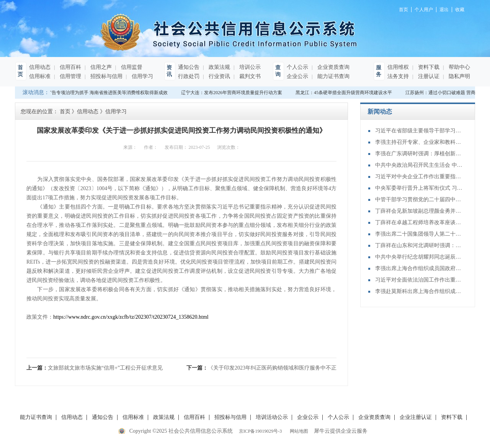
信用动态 (40, 67)
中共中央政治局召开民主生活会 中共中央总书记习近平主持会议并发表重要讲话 (419, 165)
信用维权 (398, 67)
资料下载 (428, 67)
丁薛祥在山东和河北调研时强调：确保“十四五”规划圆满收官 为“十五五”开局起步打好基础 (419, 245)
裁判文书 (249, 76)
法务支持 (398, 76)
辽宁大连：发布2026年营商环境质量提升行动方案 (233, 93)
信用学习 (142, 76)
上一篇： (95, 368)
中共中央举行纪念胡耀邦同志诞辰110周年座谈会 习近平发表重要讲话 (419, 257)
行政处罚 (189, 76)
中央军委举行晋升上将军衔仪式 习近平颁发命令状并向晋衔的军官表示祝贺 (419, 188)
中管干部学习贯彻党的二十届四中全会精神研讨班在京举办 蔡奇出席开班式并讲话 (419, 200)
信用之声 (100, 67)
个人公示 (297, 67)
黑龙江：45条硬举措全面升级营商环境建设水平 (345, 93)
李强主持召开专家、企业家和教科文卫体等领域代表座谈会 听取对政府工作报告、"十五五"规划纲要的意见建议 (419, 142)
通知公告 (189, 67)
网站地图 (298, 431)
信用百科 (70, 67)
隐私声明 (459, 76)
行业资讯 (219, 76)
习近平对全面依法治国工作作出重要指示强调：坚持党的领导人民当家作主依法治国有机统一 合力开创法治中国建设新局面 (419, 280)
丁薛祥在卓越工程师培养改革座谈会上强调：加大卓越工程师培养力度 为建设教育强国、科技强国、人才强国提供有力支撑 (419, 222)
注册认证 (428, 76)
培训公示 (249, 67)
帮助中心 (459, 67)
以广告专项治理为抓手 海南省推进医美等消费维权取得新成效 (106, 93)
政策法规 (219, 67)
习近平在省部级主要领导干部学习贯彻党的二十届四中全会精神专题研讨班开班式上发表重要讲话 (419, 131)
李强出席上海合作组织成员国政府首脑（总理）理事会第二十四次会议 (419, 268)
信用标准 (40, 76)
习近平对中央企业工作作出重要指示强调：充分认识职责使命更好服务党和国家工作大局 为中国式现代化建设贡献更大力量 (419, 177)
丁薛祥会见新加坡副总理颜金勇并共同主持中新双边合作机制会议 (419, 211)
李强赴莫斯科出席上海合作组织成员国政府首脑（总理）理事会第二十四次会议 (419, 291)
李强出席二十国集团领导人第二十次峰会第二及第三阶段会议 (419, 234)
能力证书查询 (333, 76)
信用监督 (131, 67)
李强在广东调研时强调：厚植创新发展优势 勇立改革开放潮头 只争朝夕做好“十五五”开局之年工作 (419, 154)
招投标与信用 (106, 76)
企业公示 (297, 76)
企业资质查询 (333, 67)
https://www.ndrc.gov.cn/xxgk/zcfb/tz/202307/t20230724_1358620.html (131, 317)
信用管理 (70, 76)
